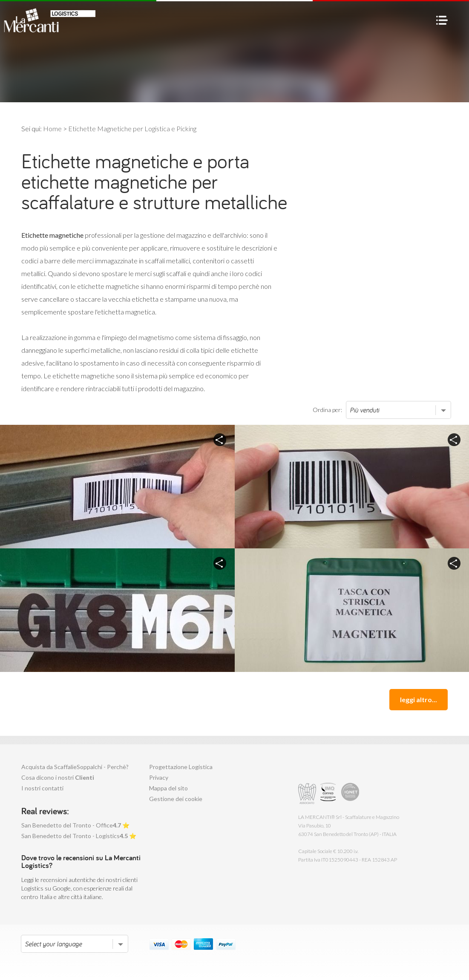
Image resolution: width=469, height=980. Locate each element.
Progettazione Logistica (181, 767)
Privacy (159, 777)
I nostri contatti (42, 788)
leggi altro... (419, 699)
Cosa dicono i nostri (58, 777)
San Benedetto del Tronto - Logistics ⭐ (79, 836)
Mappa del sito (168, 788)
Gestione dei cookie (176, 799)
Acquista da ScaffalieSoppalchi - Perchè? (75, 767)
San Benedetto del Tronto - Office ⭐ (75, 825)
